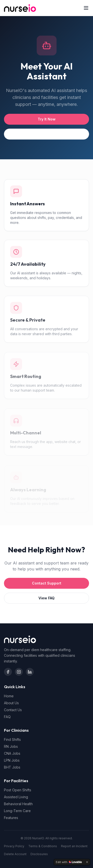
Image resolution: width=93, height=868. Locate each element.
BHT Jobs (12, 767)
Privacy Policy (14, 846)
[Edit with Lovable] (69, 862)
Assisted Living (16, 797)
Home (9, 696)
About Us (11, 703)
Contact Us (13, 710)
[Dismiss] (87, 862)
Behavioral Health (18, 804)
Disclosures (39, 854)
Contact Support (47, 583)
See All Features (47, 134)
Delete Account (15, 854)
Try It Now (47, 119)
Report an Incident (74, 846)
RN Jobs (11, 746)
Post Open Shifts (18, 790)
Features (11, 818)
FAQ (7, 717)
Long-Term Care (17, 811)
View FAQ (46, 598)
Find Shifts (12, 739)
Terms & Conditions (43, 846)
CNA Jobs (12, 753)
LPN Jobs (12, 760)
